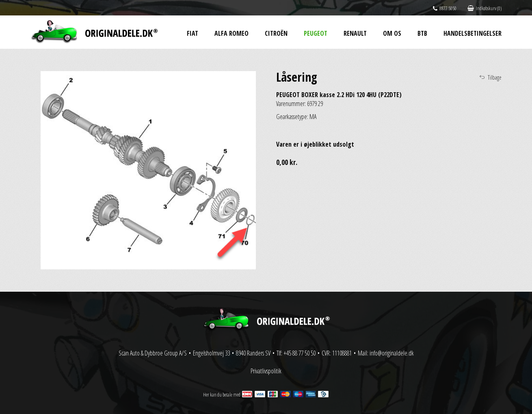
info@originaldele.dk (392, 353)
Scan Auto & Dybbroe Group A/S (153, 353)
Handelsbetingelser (473, 33)
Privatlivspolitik (266, 371)
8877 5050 (445, 8)
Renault (355, 33)
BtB (422, 33)
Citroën (276, 33)
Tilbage (495, 77)
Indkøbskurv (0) (484, 8)
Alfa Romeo (231, 33)
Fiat (192, 33)
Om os (392, 33)
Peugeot (316, 33)
